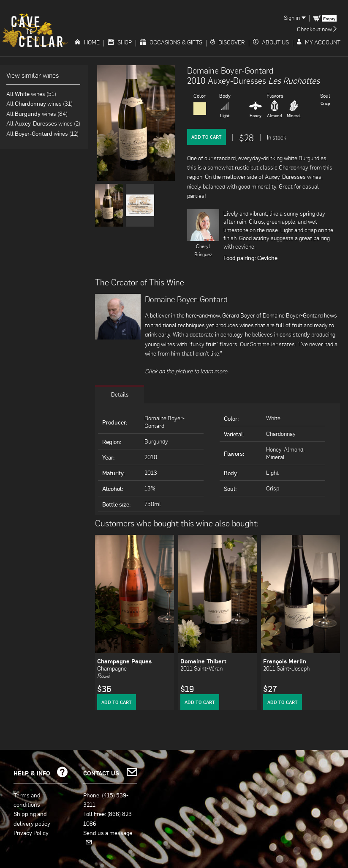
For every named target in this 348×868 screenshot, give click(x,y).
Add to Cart (207, 137)
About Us (271, 42)
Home (87, 42)
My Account (319, 42)
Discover (228, 42)
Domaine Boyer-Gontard (230, 70)
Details (120, 394)
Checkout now (317, 29)
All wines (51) (31, 94)
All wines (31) (39, 103)
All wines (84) (37, 114)
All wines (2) (43, 123)
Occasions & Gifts (171, 42)
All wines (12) (42, 133)
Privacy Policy (31, 832)
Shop (120, 42)
